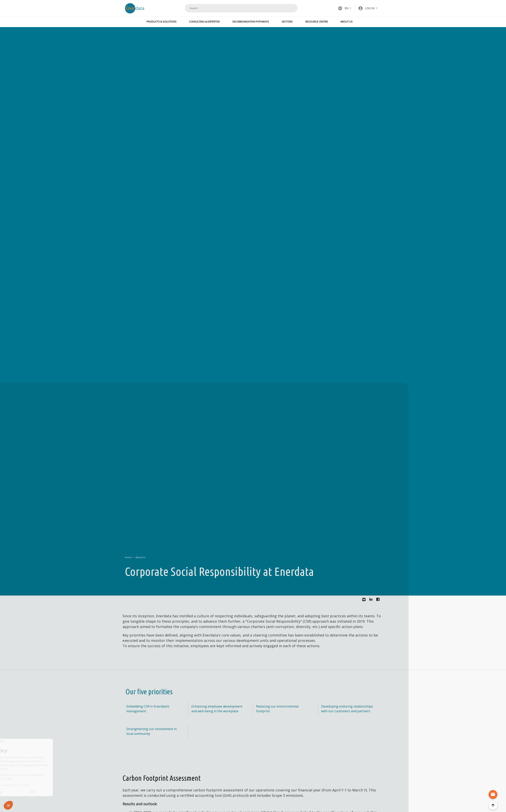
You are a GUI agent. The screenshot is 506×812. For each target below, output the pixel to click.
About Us (346, 22)
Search (290, 8)
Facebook (379, 600)
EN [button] (343, 8)
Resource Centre (317, 22)
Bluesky (365, 601)
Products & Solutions (161, 22)
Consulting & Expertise (204, 22)
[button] (368, 8)
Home (128, 557)
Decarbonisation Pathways (251, 22)
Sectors (287, 22)
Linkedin (372, 600)
